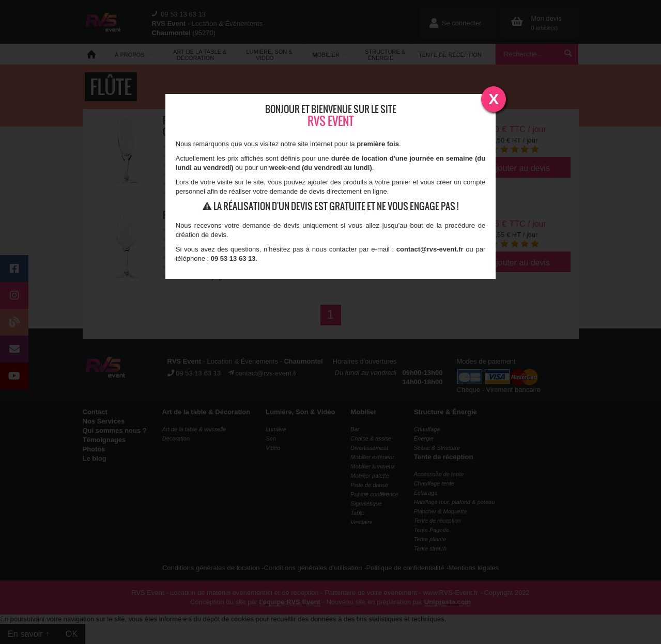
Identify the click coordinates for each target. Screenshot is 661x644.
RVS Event (331, 121)
